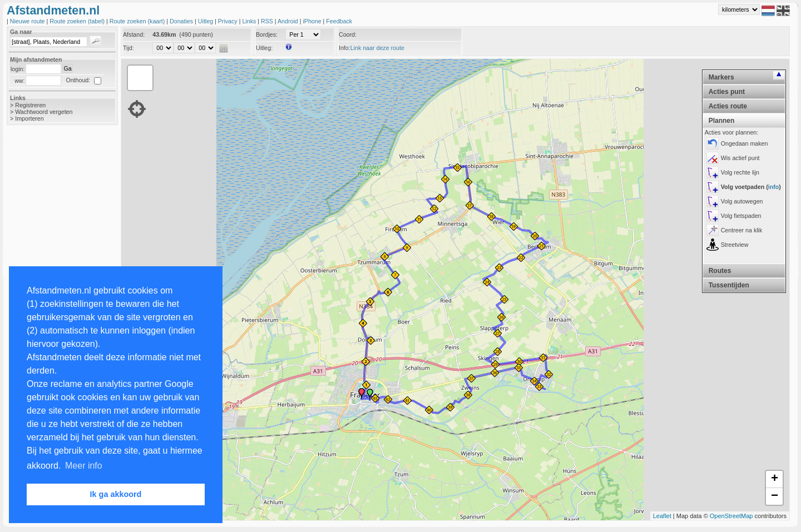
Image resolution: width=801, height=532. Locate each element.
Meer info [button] (84, 466)
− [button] (775, 496)
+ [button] (775, 479)
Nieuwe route (28, 21)
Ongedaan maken (745, 143)
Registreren (30, 105)
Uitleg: (264, 48)
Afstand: (134, 34)
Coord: (348, 34)
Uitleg (206, 21)
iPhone (313, 21)
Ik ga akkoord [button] (116, 494)
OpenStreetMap (731, 516)
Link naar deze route (377, 48)
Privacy (229, 21)
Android (289, 21)
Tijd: (128, 48)
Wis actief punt (740, 158)
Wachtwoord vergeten (44, 112)
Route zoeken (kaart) (138, 21)
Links (250, 21)
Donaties (182, 21)
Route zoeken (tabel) (78, 21)
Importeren (29, 118)
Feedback (339, 21)
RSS (268, 21)
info (774, 187)
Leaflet (662, 516)
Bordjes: (267, 34)
